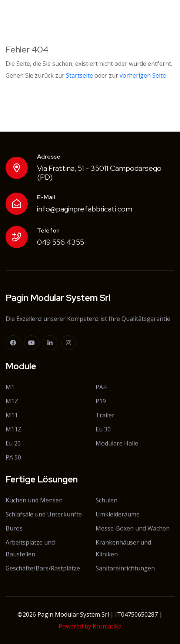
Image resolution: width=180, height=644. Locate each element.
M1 (10, 387)
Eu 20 (13, 443)
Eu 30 (103, 429)
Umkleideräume (118, 514)
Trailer (105, 415)
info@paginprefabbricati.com (85, 209)
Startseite (79, 75)
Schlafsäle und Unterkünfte (44, 514)
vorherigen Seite (143, 75)
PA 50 (13, 457)
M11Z (14, 429)
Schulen (106, 500)
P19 (101, 401)
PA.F (101, 387)
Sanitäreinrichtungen (125, 568)
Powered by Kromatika (90, 626)
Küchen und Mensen (34, 500)
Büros (14, 528)
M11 (12, 415)
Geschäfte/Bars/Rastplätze (43, 568)
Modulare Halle (117, 443)
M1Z (12, 401)
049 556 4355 (61, 242)
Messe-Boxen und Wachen (133, 528)
